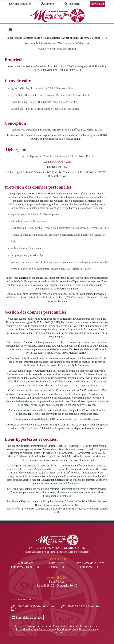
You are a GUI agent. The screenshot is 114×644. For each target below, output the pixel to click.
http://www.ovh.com (60, 162)
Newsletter (98, 4)
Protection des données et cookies (35, 629)
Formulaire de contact (27, 618)
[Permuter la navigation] (10, 30)
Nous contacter (20, 4)
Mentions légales (67, 629)
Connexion (57, 632)
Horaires (48, 4)
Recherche (72, 4)
